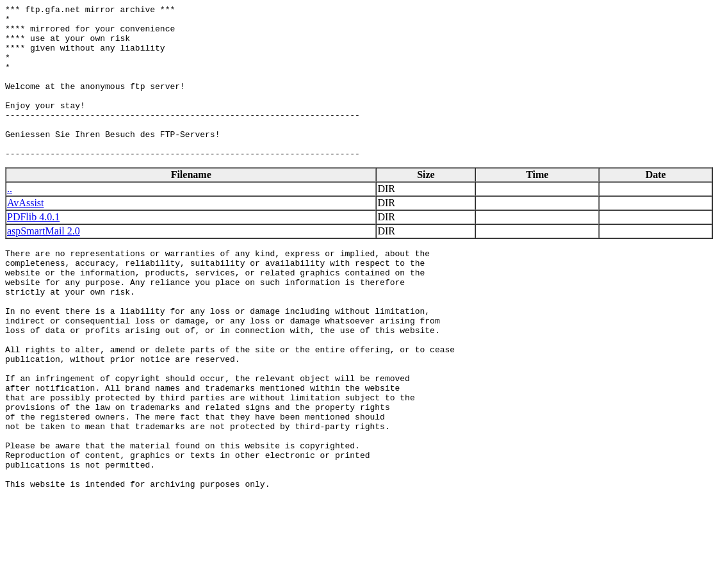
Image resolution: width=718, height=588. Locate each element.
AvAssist (26, 233)
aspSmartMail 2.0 (44, 262)
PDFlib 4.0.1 (33, 248)
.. (10, 219)
